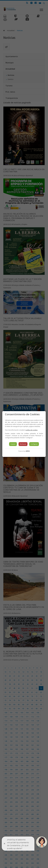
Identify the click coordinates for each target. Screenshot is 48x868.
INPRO (28, 451)
